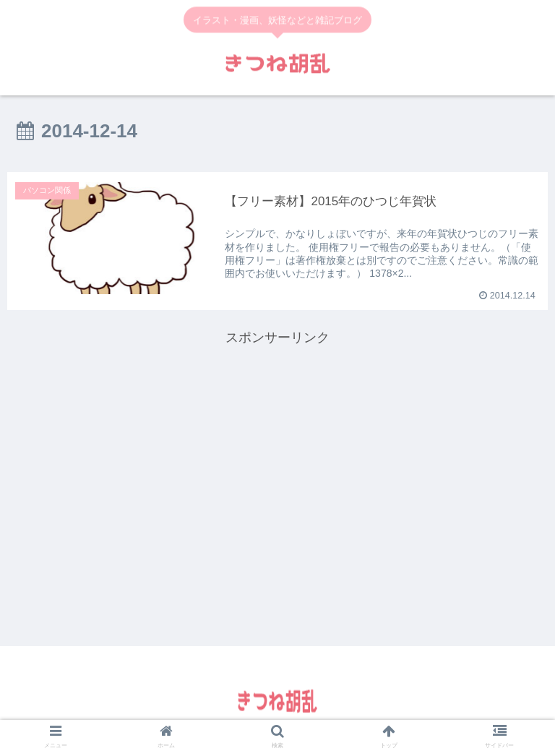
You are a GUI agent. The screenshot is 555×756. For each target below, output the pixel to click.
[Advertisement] (277, 451)
